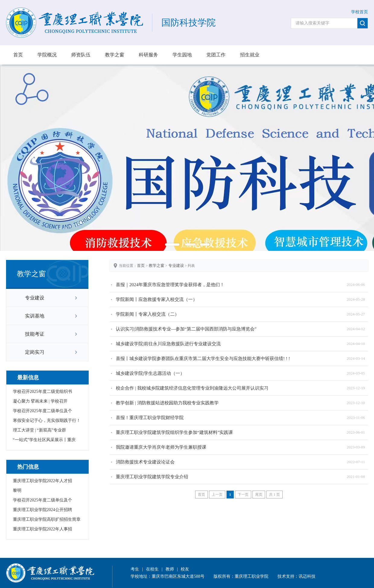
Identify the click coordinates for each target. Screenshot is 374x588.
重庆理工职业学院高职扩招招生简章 (47, 519)
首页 (18, 55)
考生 (135, 569)
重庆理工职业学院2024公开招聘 (43, 510)
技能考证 (35, 334)
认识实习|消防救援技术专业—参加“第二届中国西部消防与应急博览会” (186, 329)
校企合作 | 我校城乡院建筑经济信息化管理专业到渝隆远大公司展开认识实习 (192, 388)
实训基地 (35, 316)
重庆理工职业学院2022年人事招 (43, 529)
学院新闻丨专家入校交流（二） (147, 314)
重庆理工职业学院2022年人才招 (43, 481)
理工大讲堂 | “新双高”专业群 (40, 430)
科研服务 (148, 55)
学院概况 (47, 55)
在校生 (152, 569)
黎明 (17, 490)
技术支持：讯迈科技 (296, 576)
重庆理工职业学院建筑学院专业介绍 (152, 477)
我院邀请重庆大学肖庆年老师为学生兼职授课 (161, 447)
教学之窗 (115, 55)
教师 (170, 569)
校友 (185, 569)
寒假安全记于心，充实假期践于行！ (47, 420)
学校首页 (360, 12)
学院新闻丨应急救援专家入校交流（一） (157, 299)
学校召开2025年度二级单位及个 (43, 411)
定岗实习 (35, 352)
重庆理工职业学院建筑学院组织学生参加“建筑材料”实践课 (174, 432)
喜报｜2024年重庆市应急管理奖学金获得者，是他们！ (170, 285)
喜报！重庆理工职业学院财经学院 (150, 418)
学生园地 (182, 55)
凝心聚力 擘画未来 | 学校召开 (40, 401)
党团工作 (216, 55)
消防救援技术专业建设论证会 (145, 462)
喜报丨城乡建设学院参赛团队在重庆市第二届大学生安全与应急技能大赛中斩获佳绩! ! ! (203, 359)
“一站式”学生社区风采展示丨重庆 (44, 440)
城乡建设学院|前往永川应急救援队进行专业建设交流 (168, 344)
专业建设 (35, 298)
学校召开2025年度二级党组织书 (43, 392)
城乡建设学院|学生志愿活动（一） (150, 373)
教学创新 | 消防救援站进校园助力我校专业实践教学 (167, 403)
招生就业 (250, 55)
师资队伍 (81, 55)
